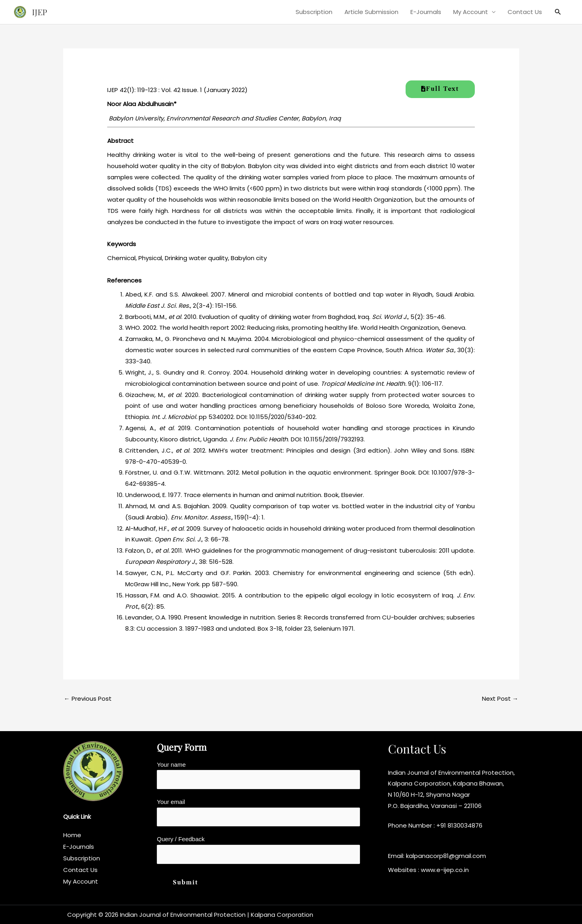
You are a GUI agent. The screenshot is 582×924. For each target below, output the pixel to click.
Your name (258, 775)
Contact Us (525, 12)
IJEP (40, 12)
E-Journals (426, 12)
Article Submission (371, 12)
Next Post (500, 699)
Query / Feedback (258, 850)
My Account (471, 12)
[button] (558, 12)
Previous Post (88, 699)
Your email (258, 812)
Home (72, 835)
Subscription (314, 12)
